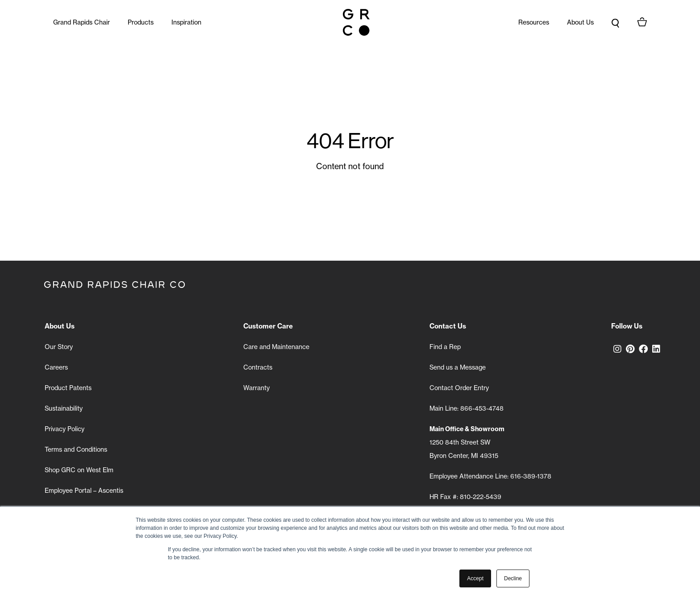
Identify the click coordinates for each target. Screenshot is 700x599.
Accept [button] (475, 578)
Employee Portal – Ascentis (84, 491)
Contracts (258, 367)
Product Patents (68, 388)
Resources (534, 22)
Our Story (59, 347)
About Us (580, 22)
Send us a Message (458, 367)
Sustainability (64, 408)
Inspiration (186, 22)
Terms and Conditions (76, 449)
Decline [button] (513, 578)
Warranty (256, 388)
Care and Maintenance (276, 347)
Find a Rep (445, 347)
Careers (56, 367)
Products (141, 22)
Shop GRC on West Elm (79, 470)
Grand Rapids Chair (81, 22)
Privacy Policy (65, 429)
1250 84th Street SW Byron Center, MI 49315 (467, 442)
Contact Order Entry (459, 388)
